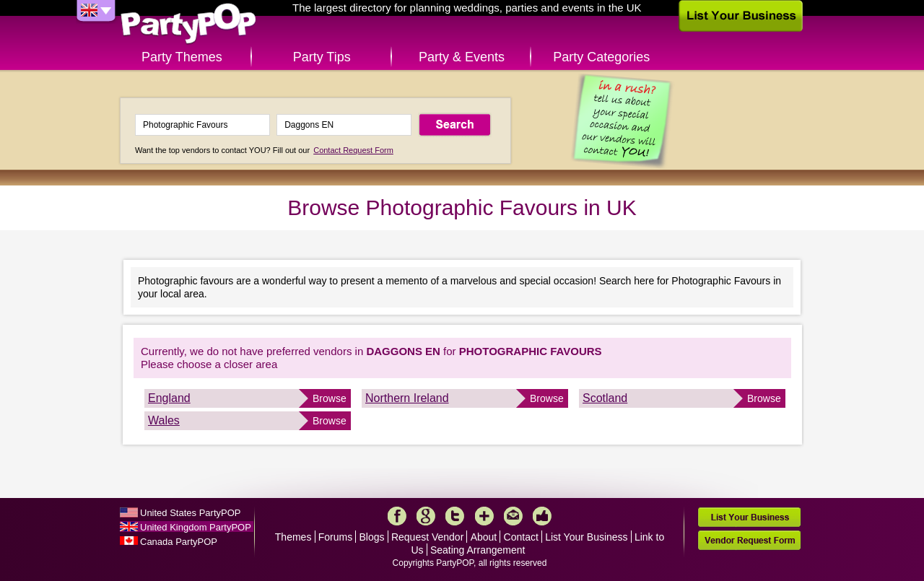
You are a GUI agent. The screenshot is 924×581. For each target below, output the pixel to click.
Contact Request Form (353, 150)
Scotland (605, 398)
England (169, 398)
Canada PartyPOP (179, 542)
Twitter (455, 516)
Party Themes (182, 57)
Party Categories (601, 57)
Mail (513, 516)
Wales (164, 420)
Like (542, 516)
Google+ (426, 516)
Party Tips (322, 57)
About (484, 537)
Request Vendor (427, 537)
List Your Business (586, 537)
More (484, 516)
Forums (335, 537)
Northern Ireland (407, 398)
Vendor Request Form (749, 540)
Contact (521, 537)
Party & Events (462, 57)
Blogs (372, 537)
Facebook (397, 516)
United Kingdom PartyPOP (196, 527)
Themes (293, 537)
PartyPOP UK (188, 24)
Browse (330, 398)
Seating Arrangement (478, 550)
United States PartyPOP (190, 513)
